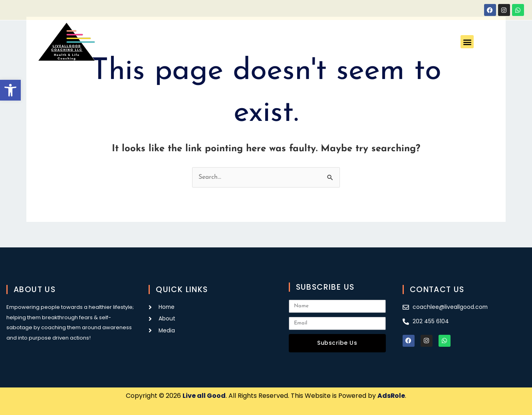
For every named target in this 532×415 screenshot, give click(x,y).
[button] (10, 90)
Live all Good (204, 396)
